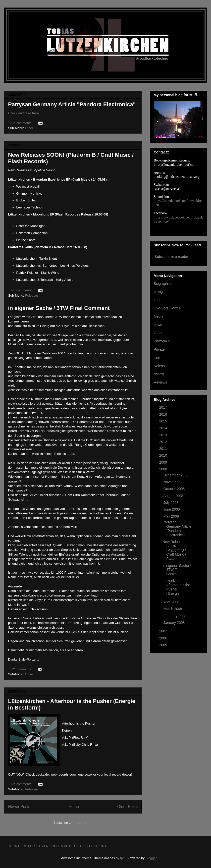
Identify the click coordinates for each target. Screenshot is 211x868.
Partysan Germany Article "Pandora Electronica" (72, 104)
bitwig (158, 292)
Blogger (151, 858)
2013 (164, 435)
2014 (164, 428)
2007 (164, 631)
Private (159, 349)
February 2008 (175, 616)
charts (159, 300)
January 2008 (174, 623)
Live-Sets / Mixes (167, 308)
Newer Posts (19, 807)
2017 (164, 407)
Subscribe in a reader (171, 257)
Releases (32, 295)
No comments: (22, 123)
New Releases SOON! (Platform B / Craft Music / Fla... (174, 550)
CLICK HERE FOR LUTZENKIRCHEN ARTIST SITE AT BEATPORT (57, 846)
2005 (164, 645)
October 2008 (174, 489)
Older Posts (127, 807)
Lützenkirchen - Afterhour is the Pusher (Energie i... (176, 587)
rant (157, 358)
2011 (164, 449)
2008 (164, 469)
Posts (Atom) (83, 823)
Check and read (23, 113)
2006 (164, 638)
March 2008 (173, 609)
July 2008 (171, 503)
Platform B (162, 341)
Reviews (160, 382)
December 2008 (176, 475)
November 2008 (176, 482)
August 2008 (174, 496)
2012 (164, 442)
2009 (164, 462)
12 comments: (22, 669)
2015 (164, 421)
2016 (164, 414)
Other (29, 128)
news (158, 325)
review (159, 374)
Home (74, 807)
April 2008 (172, 602)
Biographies (163, 284)
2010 (164, 455)
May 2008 (171, 516)
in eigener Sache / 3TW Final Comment (59, 308)
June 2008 (172, 509)
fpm (123, 858)
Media (159, 316)
